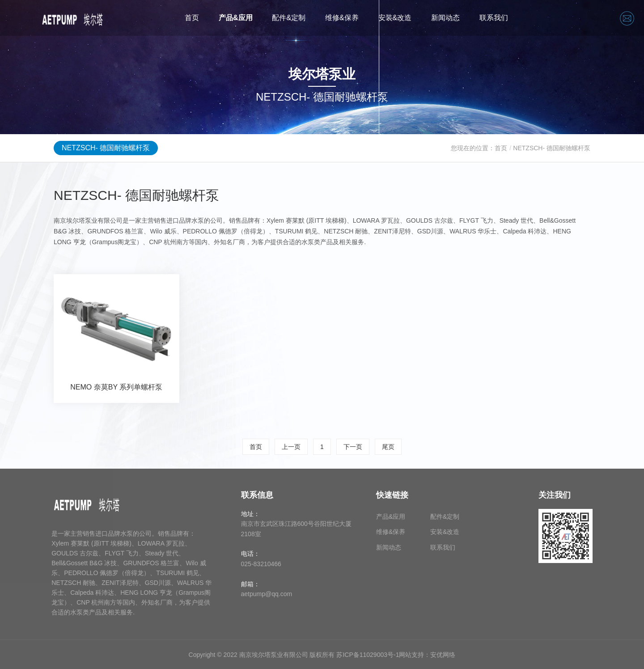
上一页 (291, 447)
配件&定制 (289, 18)
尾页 (388, 447)
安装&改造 (395, 18)
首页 (192, 18)
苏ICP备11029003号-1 (368, 655)
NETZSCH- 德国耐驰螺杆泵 (106, 148)
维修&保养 (342, 18)
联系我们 (494, 18)
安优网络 (443, 655)
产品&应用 (236, 18)
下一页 (353, 447)
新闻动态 (445, 18)
